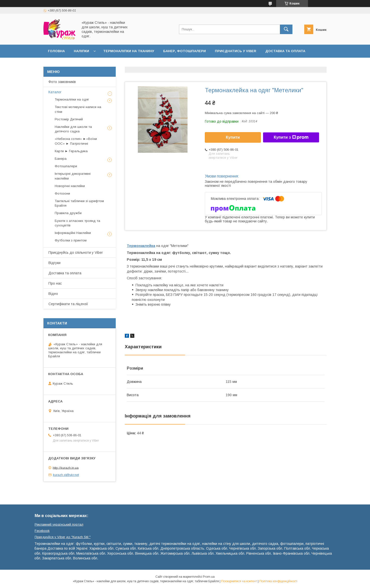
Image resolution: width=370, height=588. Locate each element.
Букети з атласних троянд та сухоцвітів (77, 223)
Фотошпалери (66, 166)
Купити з (291, 137)
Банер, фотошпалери (184, 51)
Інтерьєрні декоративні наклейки (73, 176)
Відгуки (54, 263)
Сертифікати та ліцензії (68, 304)
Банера (61, 159)
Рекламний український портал (59, 524)
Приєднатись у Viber (236, 51)
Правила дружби (68, 213)
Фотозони (62, 193)
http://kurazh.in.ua (66, 468)
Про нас (55, 283)
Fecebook (42, 531)
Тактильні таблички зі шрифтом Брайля (79, 203)
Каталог (55, 92)
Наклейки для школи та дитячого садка (73, 129)
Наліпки (81, 51)
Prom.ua (209, 577)
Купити (233, 137)
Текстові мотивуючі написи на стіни (78, 109)
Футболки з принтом (71, 240)
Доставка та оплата (285, 51)
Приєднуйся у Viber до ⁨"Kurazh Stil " (63, 537)
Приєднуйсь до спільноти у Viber (76, 253)
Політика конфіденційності (278, 581)
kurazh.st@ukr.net (66, 475)
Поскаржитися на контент (239, 581)
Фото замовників (62, 82)
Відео (53, 294)
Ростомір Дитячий (69, 119)
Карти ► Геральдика (71, 151)
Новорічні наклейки (70, 186)
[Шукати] (286, 29)
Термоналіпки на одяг (72, 99)
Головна (56, 51)
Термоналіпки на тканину (129, 51)
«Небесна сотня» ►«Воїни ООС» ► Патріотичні (76, 141)
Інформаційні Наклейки (73, 233)
